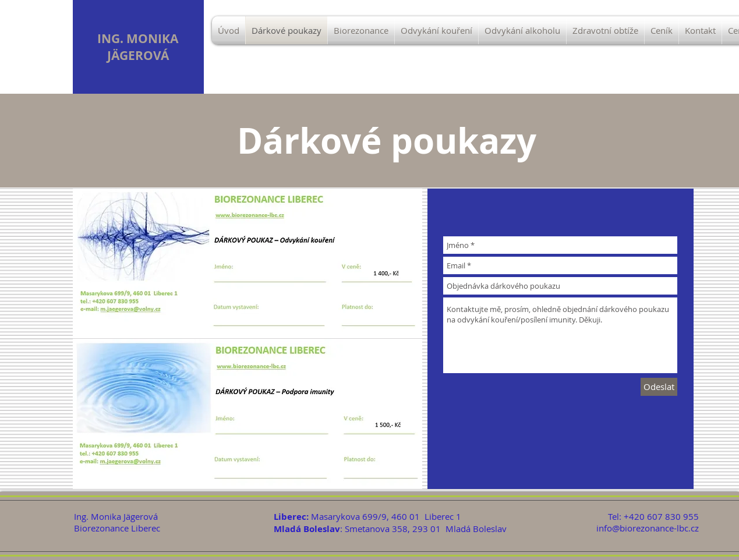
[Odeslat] (659, 387)
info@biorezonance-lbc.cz (648, 528)
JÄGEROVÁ (138, 56)
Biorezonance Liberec (117, 528)
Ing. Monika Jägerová (116, 516)
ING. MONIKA (138, 39)
